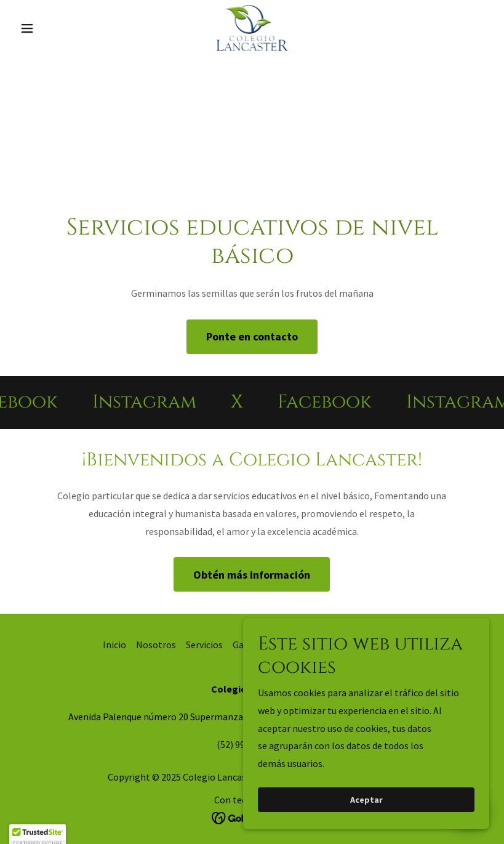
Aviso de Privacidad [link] (362, 645)
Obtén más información (252, 575)
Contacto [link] (293, 645)
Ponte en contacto (252, 336)
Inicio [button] (114, 645)
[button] (50, 28)
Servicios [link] (204, 645)
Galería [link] (248, 645)
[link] (252, 28)
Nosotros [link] (156, 645)
